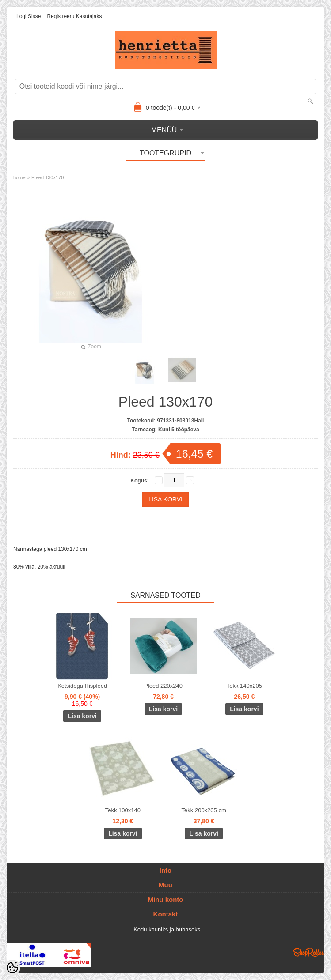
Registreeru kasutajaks (74, 16)
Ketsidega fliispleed (82, 686)
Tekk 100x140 (123, 810)
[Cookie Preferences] (12, 968)
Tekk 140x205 (244, 686)
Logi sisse (29, 16)
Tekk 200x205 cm (204, 810)
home (19, 177)
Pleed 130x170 (48, 177)
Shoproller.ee (309, 952)
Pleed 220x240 (163, 686)
